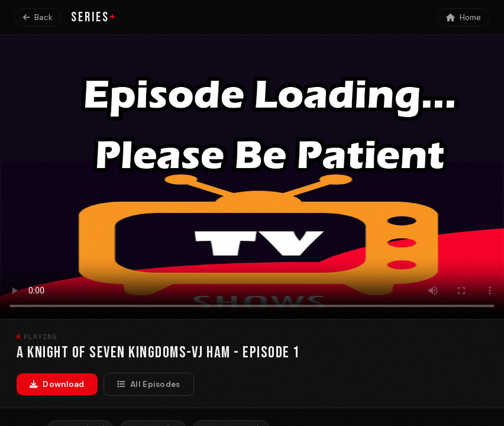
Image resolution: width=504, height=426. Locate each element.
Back (38, 17)
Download (57, 384)
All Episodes (149, 384)
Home (463, 17)
